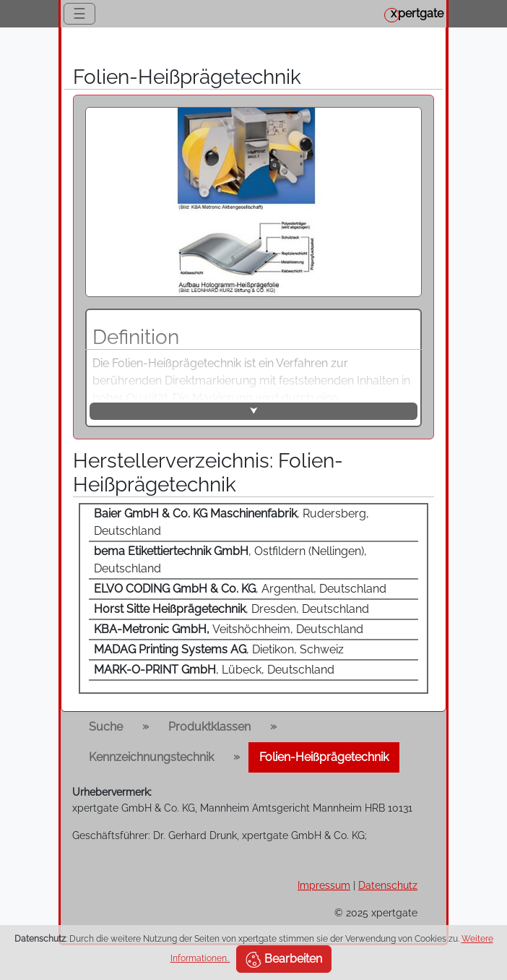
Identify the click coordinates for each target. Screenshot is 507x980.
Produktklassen (209, 727)
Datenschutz (388, 885)
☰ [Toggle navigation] (79, 14)
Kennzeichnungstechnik (151, 757)
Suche (106, 727)
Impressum (324, 885)
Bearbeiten (284, 960)
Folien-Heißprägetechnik (324, 757)
